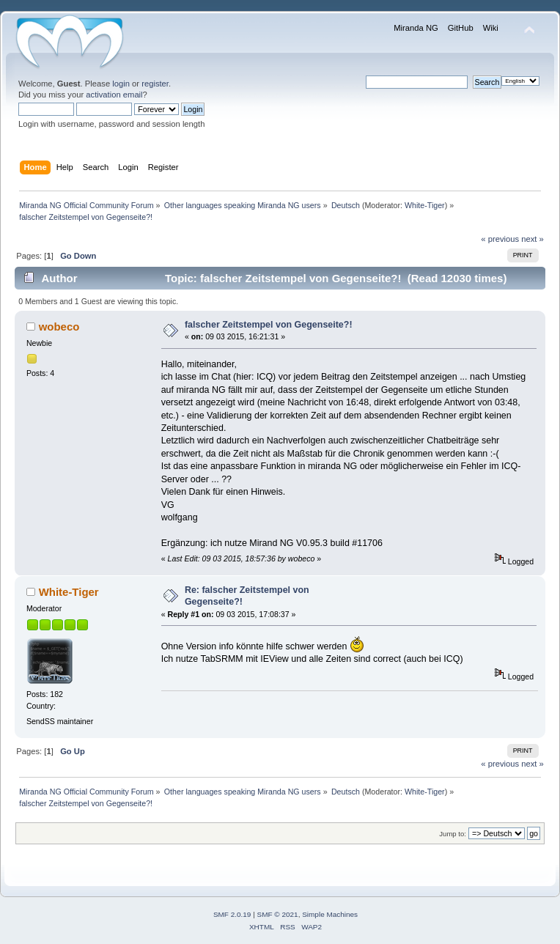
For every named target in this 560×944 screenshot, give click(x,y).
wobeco (59, 327)
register (155, 84)
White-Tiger (425, 205)
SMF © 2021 (278, 914)
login (121, 84)
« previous (500, 239)
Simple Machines (330, 914)
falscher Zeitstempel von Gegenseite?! (269, 325)
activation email (114, 95)
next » (533, 239)
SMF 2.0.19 (232, 914)
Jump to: (453, 834)
